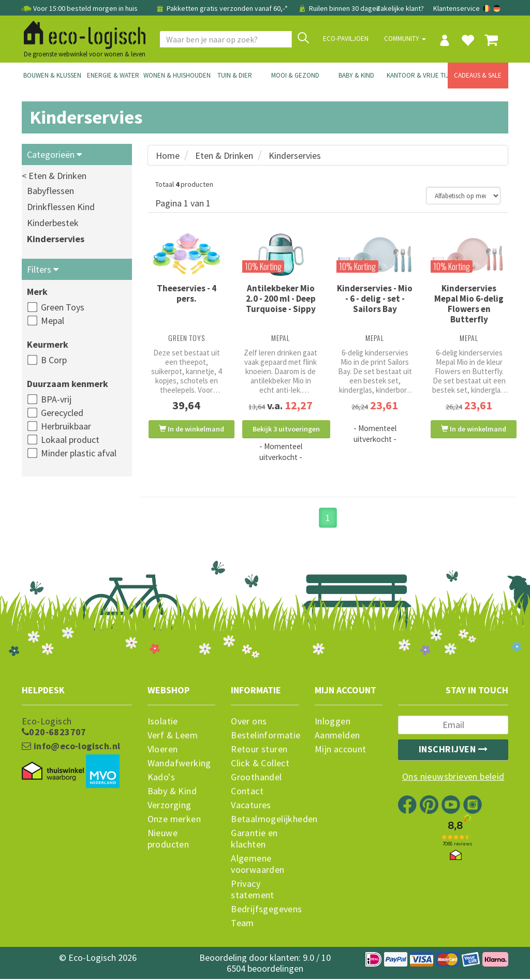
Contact (247, 792)
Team (242, 924)
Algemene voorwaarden (257, 865)
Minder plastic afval (79, 453)
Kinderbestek (53, 223)
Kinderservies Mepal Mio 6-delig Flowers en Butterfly (469, 304)
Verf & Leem (173, 736)
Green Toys (63, 307)
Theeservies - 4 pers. (187, 293)
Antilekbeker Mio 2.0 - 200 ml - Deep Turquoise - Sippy (281, 299)
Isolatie (163, 722)
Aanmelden (337, 736)
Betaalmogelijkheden (265, 820)
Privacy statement (253, 890)
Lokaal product (70, 440)
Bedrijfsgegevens (265, 910)
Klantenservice (457, 8)
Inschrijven (453, 750)
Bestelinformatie (265, 736)
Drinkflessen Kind (61, 207)
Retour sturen (259, 750)
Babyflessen (50, 191)
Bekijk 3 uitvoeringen (286, 429)
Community (405, 39)
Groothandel (256, 778)
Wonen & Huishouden (174, 75)
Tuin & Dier (235, 75)
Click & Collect (260, 764)
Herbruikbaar (66, 426)
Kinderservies (56, 239)
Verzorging (170, 806)
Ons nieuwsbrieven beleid (453, 778)
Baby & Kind (356, 75)
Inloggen (333, 722)
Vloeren (163, 750)
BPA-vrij (56, 399)
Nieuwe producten (168, 840)
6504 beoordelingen (265, 969)
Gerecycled (62, 413)
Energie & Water (113, 75)
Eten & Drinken (224, 155)
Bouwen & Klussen (52, 75)
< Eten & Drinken (54, 176)
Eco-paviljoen (346, 39)
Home (168, 155)
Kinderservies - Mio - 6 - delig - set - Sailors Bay (375, 299)
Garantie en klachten (254, 840)
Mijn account (341, 750)
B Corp (54, 360)
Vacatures (251, 806)
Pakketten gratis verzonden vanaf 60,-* (222, 8)
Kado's (161, 778)
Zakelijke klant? (400, 8)
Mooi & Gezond (295, 75)
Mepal (53, 321)
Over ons (249, 722)
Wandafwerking (179, 764)
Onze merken (174, 820)
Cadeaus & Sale (478, 75)
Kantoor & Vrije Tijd (417, 75)
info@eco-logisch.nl (71, 747)
